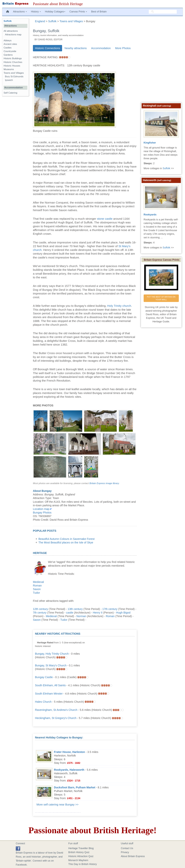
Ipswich (9, 80)
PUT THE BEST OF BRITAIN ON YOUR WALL (161, 298)
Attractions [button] (20, 12)
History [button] (36, 12)
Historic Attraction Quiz (81, 856)
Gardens (8, 55)
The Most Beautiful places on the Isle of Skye (66, 542)
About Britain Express (133, 856)
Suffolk (8, 21)
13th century (75, 609)
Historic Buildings (13, 58)
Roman (37, 586)
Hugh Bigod (123, 613)
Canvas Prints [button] (78, 12)
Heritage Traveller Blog (81, 848)
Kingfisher (150, 143)
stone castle (105, 219)
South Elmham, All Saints (50, 685)
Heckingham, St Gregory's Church (56, 718)
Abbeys (8, 41)
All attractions (11, 31)
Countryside (10, 51)
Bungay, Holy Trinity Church (52, 654)
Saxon (37, 589)
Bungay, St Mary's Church (51, 665)
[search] (163, 12)
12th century (40, 609)
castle (70, 613)
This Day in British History (83, 864)
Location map (41, 509)
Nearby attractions (76, 48)
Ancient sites (10, 44)
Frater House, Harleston (69, 752)
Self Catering (10, 93)
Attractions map (13, 35)
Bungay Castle (44, 677)
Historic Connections (47, 48)
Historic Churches (13, 62)
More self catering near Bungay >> (58, 805)
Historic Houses (12, 66)
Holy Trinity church (119, 306)
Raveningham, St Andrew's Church (56, 710)
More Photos (123, 48)
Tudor (36, 593)
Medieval (38, 582)
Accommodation (101, 48)
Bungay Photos (42, 513)
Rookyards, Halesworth (69, 770)
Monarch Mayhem (78, 860)
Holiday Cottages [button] (55, 12)
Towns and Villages (14, 73)
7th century (40, 613)
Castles (8, 48)
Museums (9, 69)
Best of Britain (99, 12)
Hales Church (43, 702)
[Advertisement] (114, 649)
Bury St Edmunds (14, 77)
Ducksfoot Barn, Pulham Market (75, 787)
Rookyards (150, 215)
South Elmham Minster (49, 694)
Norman (81, 616)
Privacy (125, 852)
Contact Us (127, 848)
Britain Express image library (104, 483)
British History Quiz (79, 852)
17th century (110, 609)
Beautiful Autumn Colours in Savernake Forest (67, 539)
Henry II (98, 613)
